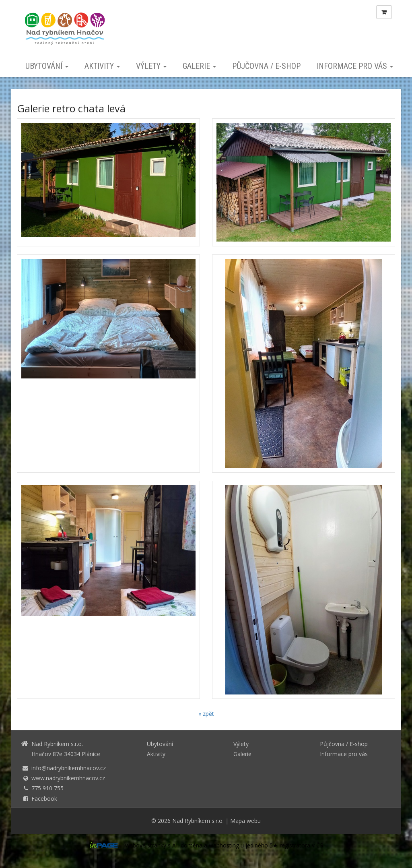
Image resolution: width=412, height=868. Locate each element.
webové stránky (146, 845)
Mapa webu (245, 821)
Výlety (151, 66)
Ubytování (47, 66)
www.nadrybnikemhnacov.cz (68, 778)
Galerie (199, 66)
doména (192, 845)
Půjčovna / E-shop (266, 66)
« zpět (206, 714)
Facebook (44, 799)
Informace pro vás (355, 66)
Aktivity (102, 66)
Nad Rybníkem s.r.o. (198, 821)
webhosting (224, 845)
